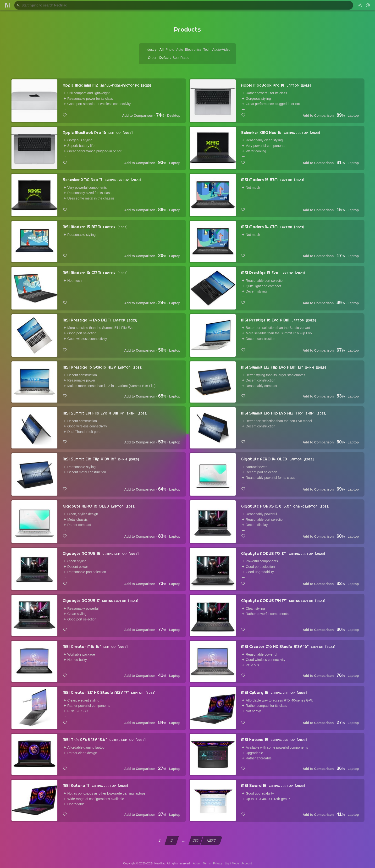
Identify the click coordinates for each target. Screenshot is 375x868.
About (197, 863)
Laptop (353, 116)
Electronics (193, 50)
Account (247, 863)
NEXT (212, 840)
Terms (207, 863)
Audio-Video (221, 50)
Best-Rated (181, 58)
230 (196, 840)
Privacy (218, 863)
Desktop (174, 116)
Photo (170, 50)
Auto (180, 50)
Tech (207, 50)
